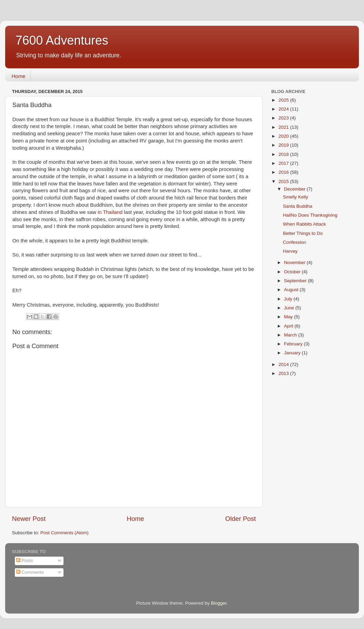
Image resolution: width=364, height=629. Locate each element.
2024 (284, 109)
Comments (30, 572)
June (290, 308)
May (289, 317)
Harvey (290, 251)
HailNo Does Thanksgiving (310, 215)
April (289, 326)
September (296, 281)
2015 (284, 181)
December (295, 189)
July (289, 299)
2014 (284, 364)
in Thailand (110, 212)
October (293, 272)
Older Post (241, 519)
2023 (284, 118)
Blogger (219, 603)
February (294, 344)
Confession (295, 242)
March (291, 335)
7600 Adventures (62, 40)
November (295, 262)
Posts (25, 561)
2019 (284, 145)
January (293, 353)
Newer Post (29, 519)
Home (19, 76)
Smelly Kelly (296, 197)
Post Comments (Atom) (65, 533)
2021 (284, 127)
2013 (284, 373)
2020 (284, 136)
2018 (284, 154)
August (292, 290)
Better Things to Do (303, 233)
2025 (284, 100)
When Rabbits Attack (304, 224)
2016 (284, 172)
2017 (284, 163)
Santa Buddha (298, 206)
